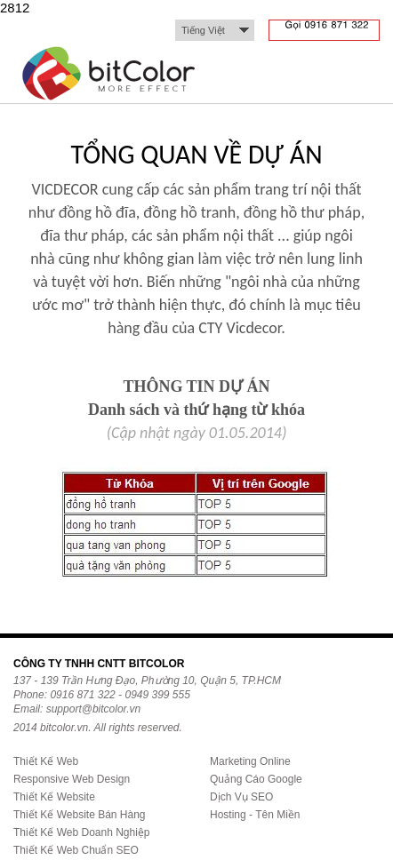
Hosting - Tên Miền (255, 815)
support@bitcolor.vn (93, 709)
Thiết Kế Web (46, 761)
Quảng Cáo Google (256, 779)
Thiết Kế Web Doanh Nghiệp (82, 832)
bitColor (110, 76)
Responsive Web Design (72, 779)
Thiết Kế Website (54, 797)
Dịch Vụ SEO (241, 797)
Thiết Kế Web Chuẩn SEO (76, 850)
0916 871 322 (82, 695)
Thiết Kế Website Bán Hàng (80, 815)
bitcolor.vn (64, 728)
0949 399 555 (157, 695)
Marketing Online (250, 761)
